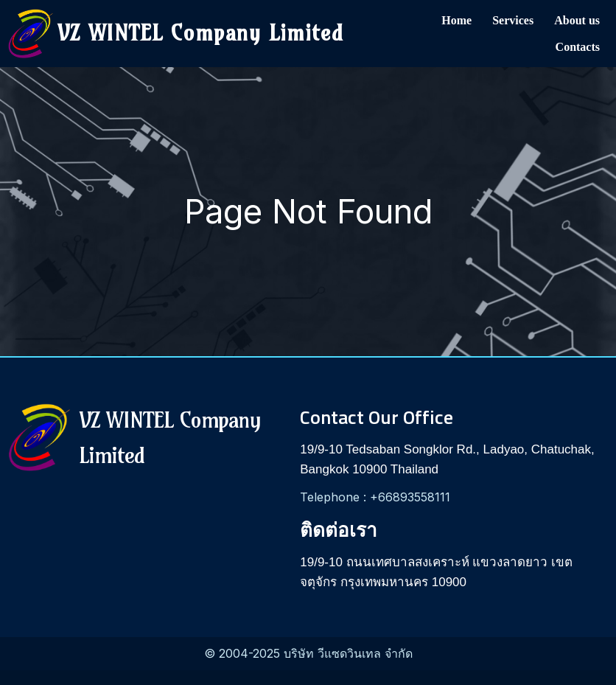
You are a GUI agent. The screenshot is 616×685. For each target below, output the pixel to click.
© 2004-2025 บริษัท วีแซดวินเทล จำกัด (308, 653)
